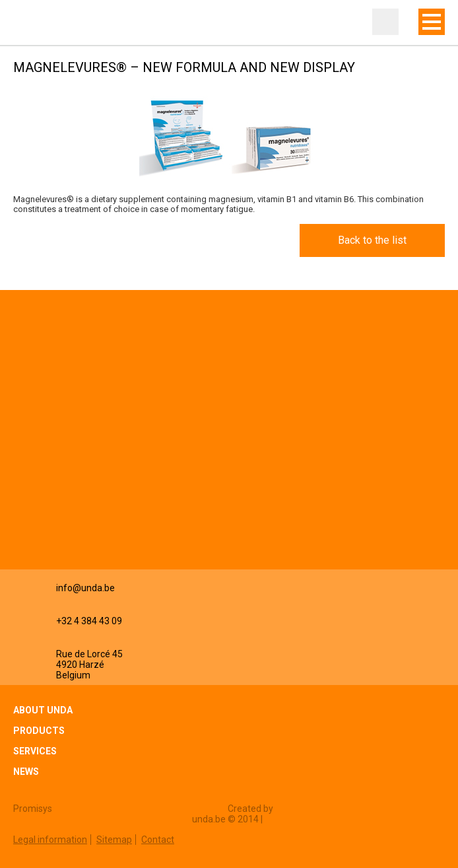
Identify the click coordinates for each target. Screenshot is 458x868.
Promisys (33, 809)
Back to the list (372, 240)
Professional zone (385, 22)
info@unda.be (85, 588)
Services (35, 751)
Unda (40, 23)
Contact (158, 840)
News (26, 772)
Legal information (50, 840)
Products (39, 731)
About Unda (43, 710)
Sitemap (114, 840)
